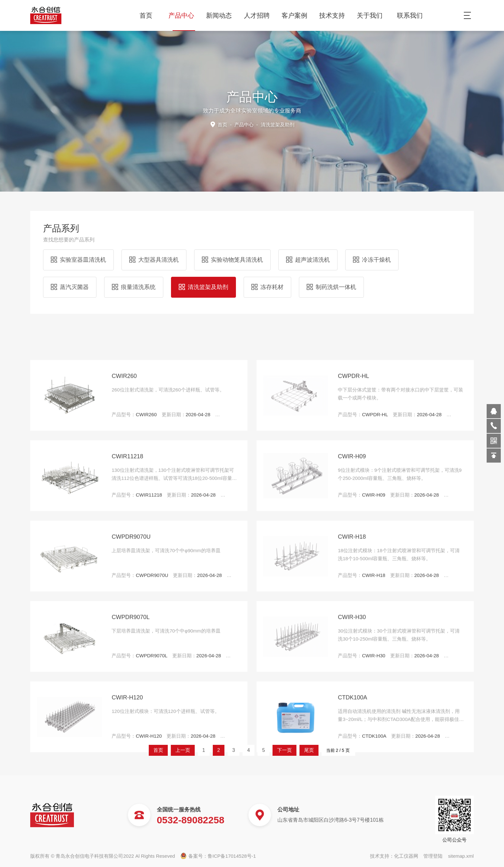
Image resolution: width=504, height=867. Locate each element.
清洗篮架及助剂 (203, 282)
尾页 (285, 750)
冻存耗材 (267, 282)
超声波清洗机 (308, 255)
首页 (146, 15)
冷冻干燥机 (372, 255)
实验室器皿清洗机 (78, 255)
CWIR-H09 (352, 682)
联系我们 (410, 15)
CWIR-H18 (352, 763)
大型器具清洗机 (154, 255)
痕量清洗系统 (134, 282)
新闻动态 (221, 15)
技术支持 (334, 15)
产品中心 (184, 15)
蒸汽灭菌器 (70, 282)
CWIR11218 (127, 682)
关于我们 (372, 15)
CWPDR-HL (353, 602)
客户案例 (297, 15)
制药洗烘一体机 (331, 282)
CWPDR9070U (131, 763)
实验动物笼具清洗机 (232, 255)
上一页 (211, 750)
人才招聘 (259, 15)
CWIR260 (124, 602)
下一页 (271, 750)
